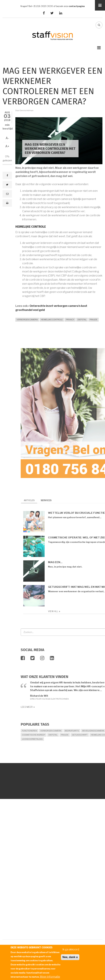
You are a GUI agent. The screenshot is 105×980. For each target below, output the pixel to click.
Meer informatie (50, 977)
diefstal (82, 320)
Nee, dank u (70, 957)
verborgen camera (27, 320)
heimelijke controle (52, 320)
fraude (93, 320)
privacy (70, 320)
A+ (7, 146)
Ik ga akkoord (71, 949)
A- (7, 138)
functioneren (93, 731)
